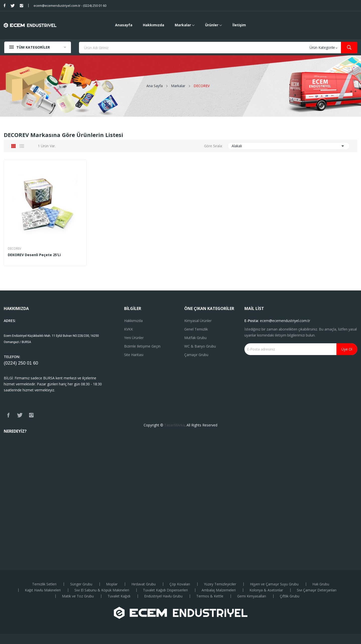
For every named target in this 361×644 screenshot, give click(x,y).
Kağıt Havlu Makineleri (43, 590)
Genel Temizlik (196, 329)
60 (36, 363)
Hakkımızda (133, 321)
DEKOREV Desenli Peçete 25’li (34, 255)
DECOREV (14, 249)
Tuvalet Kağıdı (119, 596)
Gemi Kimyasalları (252, 596)
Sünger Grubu (81, 584)
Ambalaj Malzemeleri (219, 590)
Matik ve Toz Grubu (78, 596)
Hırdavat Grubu (144, 584)
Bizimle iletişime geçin (142, 346)
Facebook (5, 6)
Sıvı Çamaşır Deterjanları (317, 590)
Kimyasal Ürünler (198, 321)
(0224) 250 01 (18, 363)
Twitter (13, 6)
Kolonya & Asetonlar (266, 590)
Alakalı (289, 146)
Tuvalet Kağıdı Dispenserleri (165, 590)
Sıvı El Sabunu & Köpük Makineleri (102, 590)
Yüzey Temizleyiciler (220, 584)
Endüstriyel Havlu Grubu (163, 596)
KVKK (128, 329)
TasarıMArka (174, 425)
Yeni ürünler (134, 338)
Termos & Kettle (210, 596)
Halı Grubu (321, 584)
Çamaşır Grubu (196, 355)
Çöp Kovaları (180, 584)
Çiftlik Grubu (290, 596)
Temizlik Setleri (44, 584)
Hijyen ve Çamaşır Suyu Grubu (274, 584)
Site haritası (134, 355)
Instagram (22, 6)
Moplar (112, 584)
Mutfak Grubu (195, 338)
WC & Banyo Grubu (200, 346)
